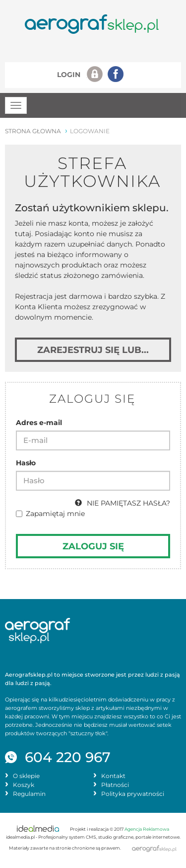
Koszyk (24, 785)
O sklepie (26, 776)
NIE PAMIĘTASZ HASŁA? (123, 503)
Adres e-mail (39, 423)
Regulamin (29, 794)
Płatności (115, 785)
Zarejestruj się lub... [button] (93, 350)
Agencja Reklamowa (147, 829)
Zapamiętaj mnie (50, 514)
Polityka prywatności (133, 794)
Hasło (26, 463)
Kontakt (113, 776)
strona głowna (33, 131)
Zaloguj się (93, 546)
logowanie (90, 131)
